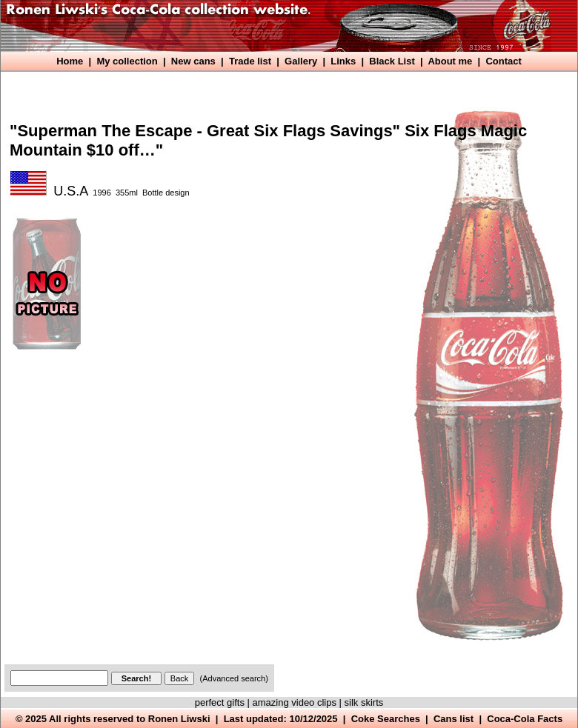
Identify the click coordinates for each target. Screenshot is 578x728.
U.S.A (71, 191)
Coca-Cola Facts (525, 719)
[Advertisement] (146, 510)
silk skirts (364, 702)
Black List (392, 61)
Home (70, 61)
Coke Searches (386, 719)
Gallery (301, 61)
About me (450, 61)
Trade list (250, 61)
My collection (127, 61)
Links (343, 61)
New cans (193, 61)
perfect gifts (220, 702)
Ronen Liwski (179, 719)
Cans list (454, 719)
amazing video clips (295, 702)
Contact (503, 61)
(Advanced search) (234, 678)
